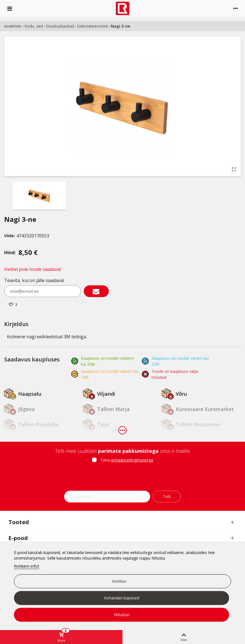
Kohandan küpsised (122, 598)
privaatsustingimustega (132, 460)
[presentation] (122, 478)
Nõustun (122, 615)
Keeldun (119, 581)
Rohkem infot (27, 566)
